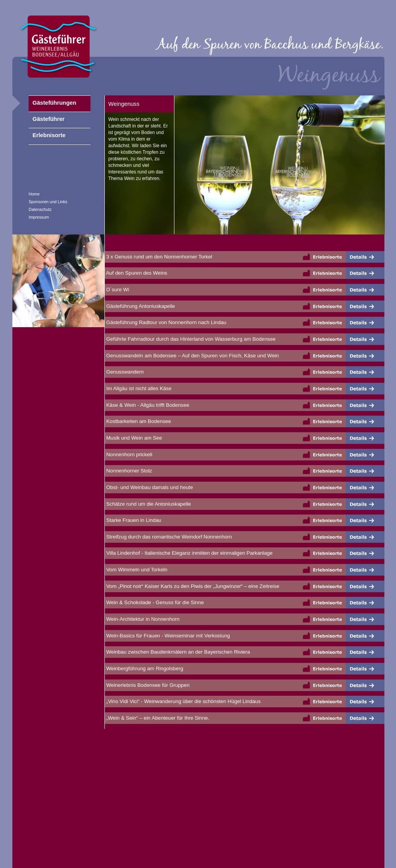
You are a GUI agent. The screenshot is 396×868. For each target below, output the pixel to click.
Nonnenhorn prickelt (129, 454)
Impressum (39, 217)
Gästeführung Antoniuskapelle (140, 306)
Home (34, 194)
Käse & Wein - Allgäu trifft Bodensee (147, 405)
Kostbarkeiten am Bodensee (138, 421)
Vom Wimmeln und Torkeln (136, 570)
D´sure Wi (117, 290)
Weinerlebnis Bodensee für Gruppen (147, 685)
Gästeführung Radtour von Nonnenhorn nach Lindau (166, 322)
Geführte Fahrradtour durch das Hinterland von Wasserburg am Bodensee (190, 339)
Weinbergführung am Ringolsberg (144, 668)
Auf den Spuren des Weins (136, 273)
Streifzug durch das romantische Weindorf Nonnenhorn (168, 537)
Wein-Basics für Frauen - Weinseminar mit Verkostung (167, 636)
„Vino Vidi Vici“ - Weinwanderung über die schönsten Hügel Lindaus (183, 701)
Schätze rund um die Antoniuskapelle (148, 504)
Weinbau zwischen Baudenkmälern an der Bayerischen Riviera (177, 652)
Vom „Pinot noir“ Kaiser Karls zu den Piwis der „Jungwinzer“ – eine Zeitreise (192, 586)
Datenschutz (40, 209)
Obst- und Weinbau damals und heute (149, 487)
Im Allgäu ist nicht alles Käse (138, 388)
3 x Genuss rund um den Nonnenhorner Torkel (159, 257)
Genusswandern (124, 372)
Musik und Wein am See (133, 438)
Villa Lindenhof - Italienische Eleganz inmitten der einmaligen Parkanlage (189, 553)
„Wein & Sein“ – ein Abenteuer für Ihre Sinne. (157, 718)
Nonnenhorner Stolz (128, 471)
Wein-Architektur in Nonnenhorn (142, 619)
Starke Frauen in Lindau (133, 520)
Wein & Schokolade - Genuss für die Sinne (154, 602)
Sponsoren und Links (48, 202)
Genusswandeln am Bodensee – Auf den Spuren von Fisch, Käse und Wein (192, 356)
